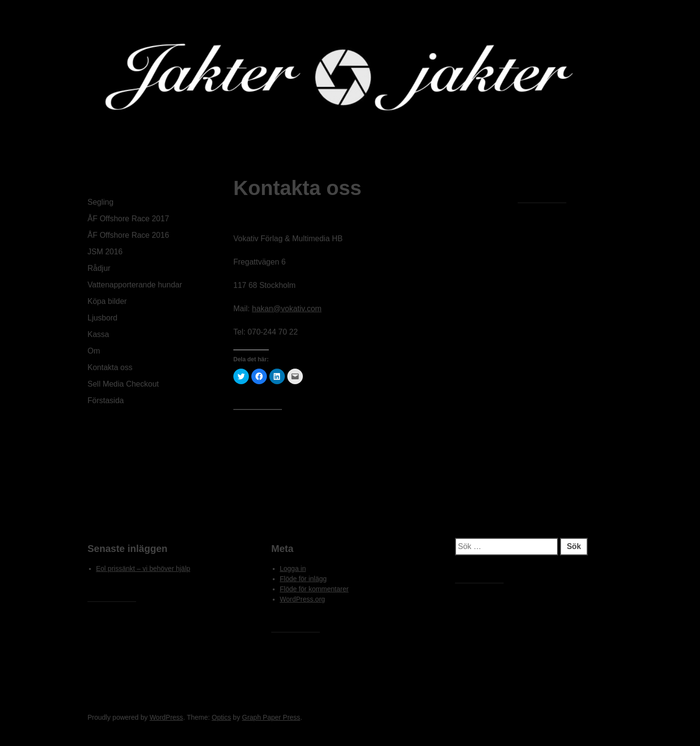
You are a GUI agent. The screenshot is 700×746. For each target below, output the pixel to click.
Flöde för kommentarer (315, 589)
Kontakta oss (110, 367)
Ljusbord (102, 318)
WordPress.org (303, 599)
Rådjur (99, 268)
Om (94, 351)
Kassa (98, 334)
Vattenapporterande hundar (135, 285)
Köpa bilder (107, 301)
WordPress (166, 717)
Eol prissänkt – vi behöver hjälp (143, 568)
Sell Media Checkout (123, 384)
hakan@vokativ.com (287, 309)
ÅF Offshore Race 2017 (128, 219)
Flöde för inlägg (304, 579)
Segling (100, 202)
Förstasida (106, 400)
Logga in (293, 568)
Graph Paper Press (271, 717)
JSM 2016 (105, 252)
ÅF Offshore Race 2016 (128, 235)
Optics (222, 717)
